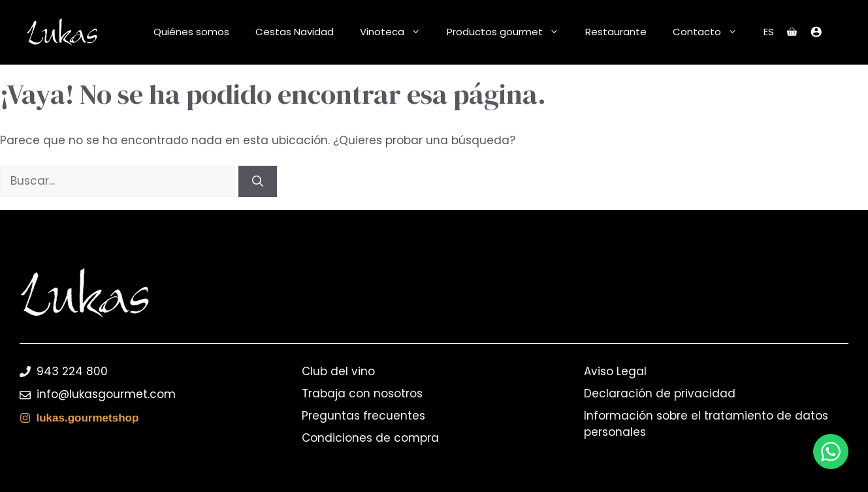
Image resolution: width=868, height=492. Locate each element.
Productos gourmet (509, 32)
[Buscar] (258, 181)
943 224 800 (72, 371)
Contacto (712, 32)
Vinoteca (397, 32)
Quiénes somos (191, 32)
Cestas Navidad (295, 32)
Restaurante (616, 32)
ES (769, 32)
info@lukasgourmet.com (106, 394)
